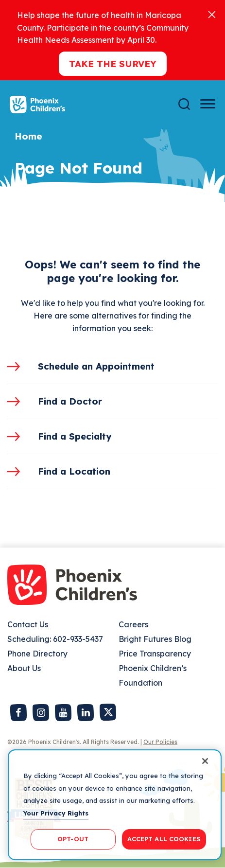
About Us (24, 668)
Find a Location (74, 471)
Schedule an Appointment (96, 366)
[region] (115, 805)
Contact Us (28, 624)
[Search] (184, 104)
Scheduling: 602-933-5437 (55, 639)
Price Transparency (155, 654)
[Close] (212, 14)
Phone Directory (37, 654)
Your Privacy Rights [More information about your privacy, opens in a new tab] (56, 813)
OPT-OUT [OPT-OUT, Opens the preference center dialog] (73, 839)
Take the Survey (113, 64)
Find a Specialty (75, 436)
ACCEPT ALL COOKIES (164, 839)
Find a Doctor (70, 401)
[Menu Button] (208, 104)
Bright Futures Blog (155, 639)
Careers (133, 624)
